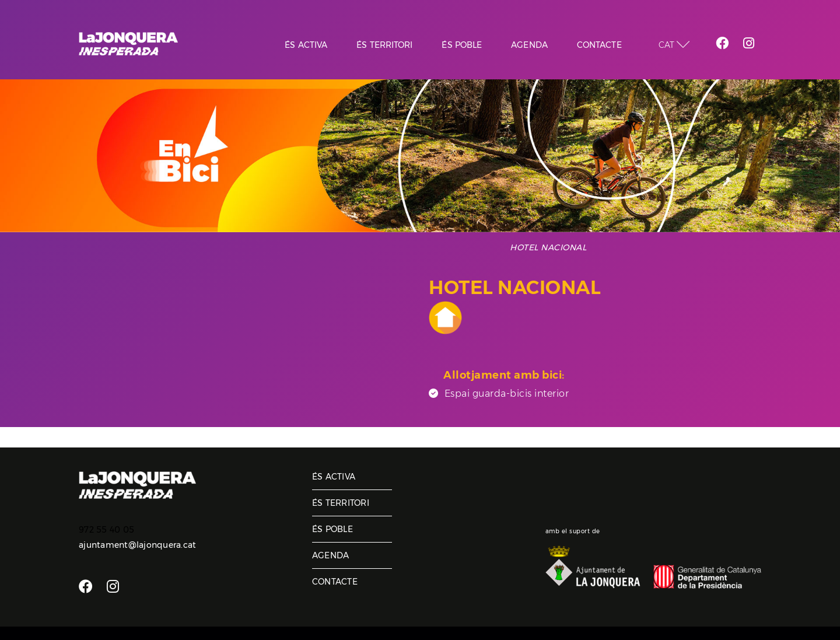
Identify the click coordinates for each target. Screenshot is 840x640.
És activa (334, 477)
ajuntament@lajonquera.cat (137, 545)
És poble (332, 529)
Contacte (335, 582)
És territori (341, 503)
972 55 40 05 (106, 530)
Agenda (331, 555)
